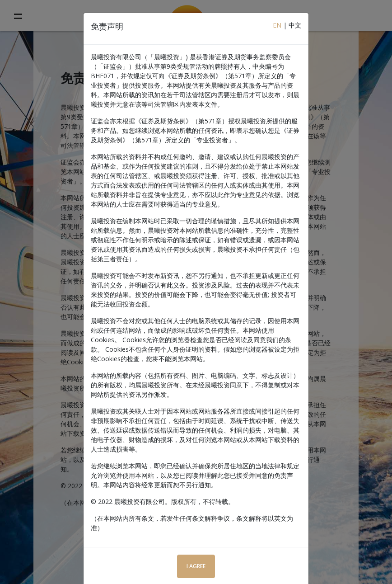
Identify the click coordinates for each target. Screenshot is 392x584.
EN (277, 25)
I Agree (196, 566)
